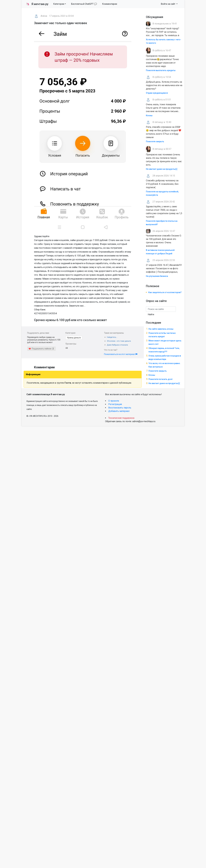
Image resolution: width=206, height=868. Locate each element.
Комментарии (110, 4)
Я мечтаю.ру (37, 4)
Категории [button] (59, 4)
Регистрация (115, 404)
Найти (151, 314)
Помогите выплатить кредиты (161, 70)
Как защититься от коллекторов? (165, 292)
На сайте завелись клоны (161, 329)
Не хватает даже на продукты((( (162, 169)
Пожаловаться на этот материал (121, 354)
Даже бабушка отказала (117, 345)
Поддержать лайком (40, 349)
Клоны (149, 115)
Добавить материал (119, 411)
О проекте (114, 401)
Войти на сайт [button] (168, 4)
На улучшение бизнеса (157, 276)
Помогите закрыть (155, 141)
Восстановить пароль (120, 408)
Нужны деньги (74, 338)
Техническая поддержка (121, 418)
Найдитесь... (112, 337)
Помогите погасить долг (161, 379)
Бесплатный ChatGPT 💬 (84, 4)
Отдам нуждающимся (157, 93)
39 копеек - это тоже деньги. (119, 341)
